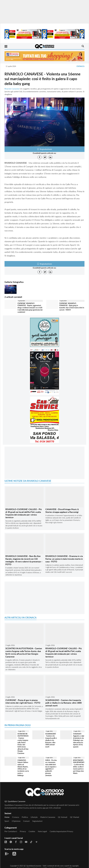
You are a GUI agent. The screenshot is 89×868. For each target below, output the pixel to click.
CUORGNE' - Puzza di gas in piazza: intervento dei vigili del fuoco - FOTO (23, 701)
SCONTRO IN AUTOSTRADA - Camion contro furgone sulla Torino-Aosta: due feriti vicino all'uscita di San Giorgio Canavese (24, 652)
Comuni (26, 821)
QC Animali (63, 817)
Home (7, 817)
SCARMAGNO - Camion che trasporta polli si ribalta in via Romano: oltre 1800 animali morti (64, 703)
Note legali (42, 831)
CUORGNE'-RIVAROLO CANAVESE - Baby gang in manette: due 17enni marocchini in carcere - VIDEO (72, 307)
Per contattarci (11, 831)
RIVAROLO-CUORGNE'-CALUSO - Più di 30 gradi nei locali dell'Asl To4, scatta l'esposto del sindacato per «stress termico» (24, 513)
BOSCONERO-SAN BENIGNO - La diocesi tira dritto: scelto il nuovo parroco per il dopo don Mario (79, 767)
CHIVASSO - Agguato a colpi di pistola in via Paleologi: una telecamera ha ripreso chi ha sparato (79, 740)
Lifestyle (34, 817)
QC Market (75, 817)
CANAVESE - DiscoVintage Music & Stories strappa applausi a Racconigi (62, 511)
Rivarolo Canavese (12, 89)
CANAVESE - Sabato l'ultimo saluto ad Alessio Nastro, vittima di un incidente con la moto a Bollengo (23, 768)
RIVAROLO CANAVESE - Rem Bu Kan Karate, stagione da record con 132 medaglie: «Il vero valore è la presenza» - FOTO (24, 560)
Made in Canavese (48, 817)
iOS (51, 808)
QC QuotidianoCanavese (32, 866)
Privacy (23, 831)
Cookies (32, 831)
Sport (7, 821)
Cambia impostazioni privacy (61, 831)
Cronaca (80, 66)
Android (57, 808)
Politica (25, 817)
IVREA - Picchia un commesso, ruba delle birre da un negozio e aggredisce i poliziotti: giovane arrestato (51, 768)
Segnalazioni (37, 821)
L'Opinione (16, 821)
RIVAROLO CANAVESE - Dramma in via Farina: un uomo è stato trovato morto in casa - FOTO (64, 559)
